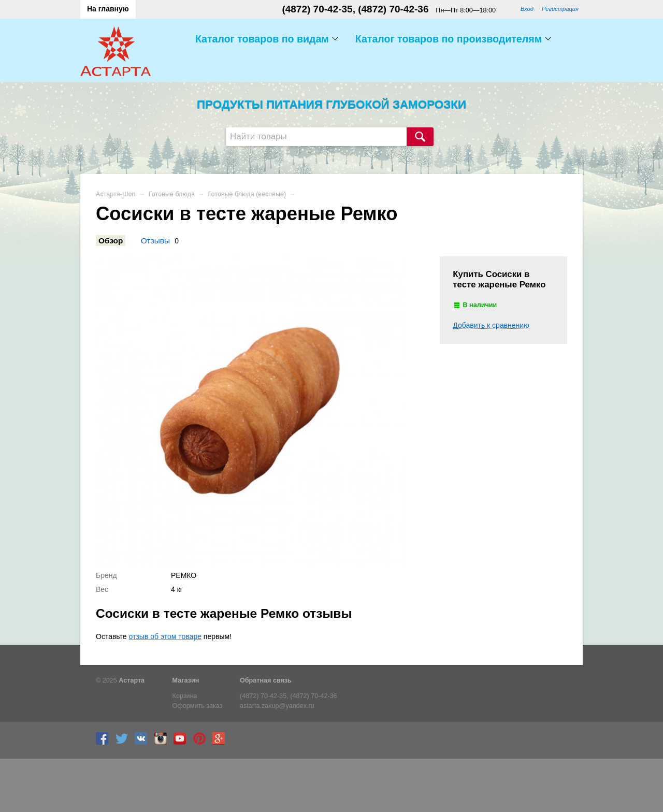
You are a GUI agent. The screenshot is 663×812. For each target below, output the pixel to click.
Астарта (132, 680)
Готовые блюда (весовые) (247, 194)
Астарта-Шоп (116, 194)
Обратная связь (266, 680)
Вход (527, 9)
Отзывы (155, 241)
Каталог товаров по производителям (449, 39)
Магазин (186, 680)
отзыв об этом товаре (165, 636)
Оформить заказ (198, 706)
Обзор (111, 241)
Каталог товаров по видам (262, 39)
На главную (108, 9)
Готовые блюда (172, 194)
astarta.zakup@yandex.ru (277, 706)
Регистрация (560, 9)
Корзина (185, 696)
